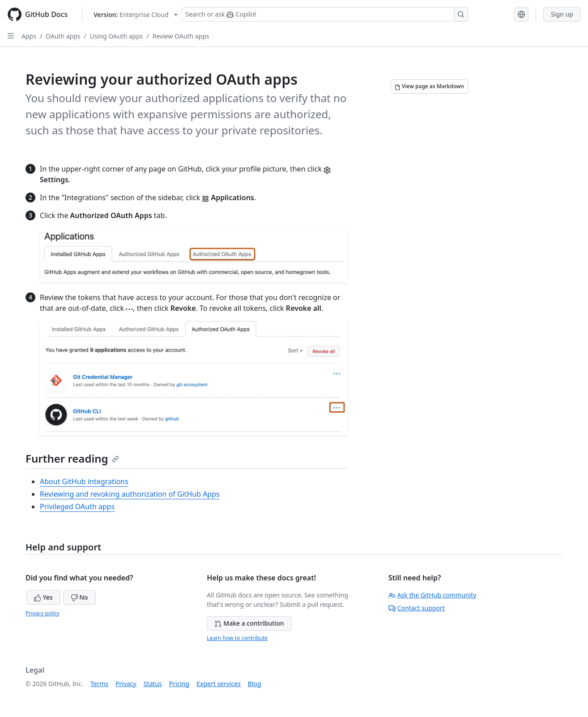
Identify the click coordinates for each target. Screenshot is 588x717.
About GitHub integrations (84, 481)
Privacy (126, 684)
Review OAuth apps (181, 36)
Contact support (417, 608)
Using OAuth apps (117, 36)
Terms (99, 684)
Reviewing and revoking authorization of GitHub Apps (130, 494)
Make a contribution (249, 623)
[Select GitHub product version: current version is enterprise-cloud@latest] (135, 15)
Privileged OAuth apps (77, 507)
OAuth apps (63, 36)
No (79, 597)
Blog (255, 684)
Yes (43, 597)
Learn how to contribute (237, 638)
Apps (29, 36)
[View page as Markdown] (429, 86)
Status (153, 684)
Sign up (562, 14)
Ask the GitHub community (432, 595)
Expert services (219, 684)
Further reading (72, 458)
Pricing (179, 684)
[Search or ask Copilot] (325, 14)
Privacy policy (43, 613)
